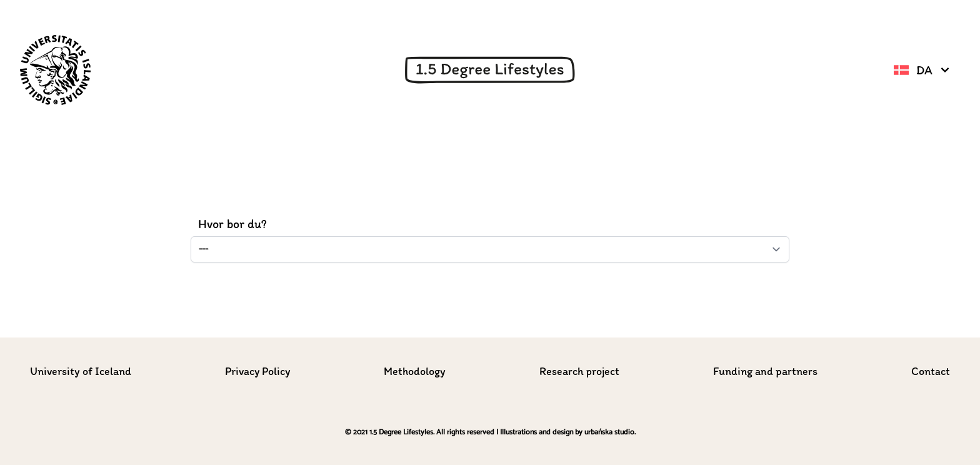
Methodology (415, 371)
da (923, 70)
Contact (931, 371)
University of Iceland (81, 371)
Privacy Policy (257, 371)
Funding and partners (765, 371)
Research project (579, 371)
